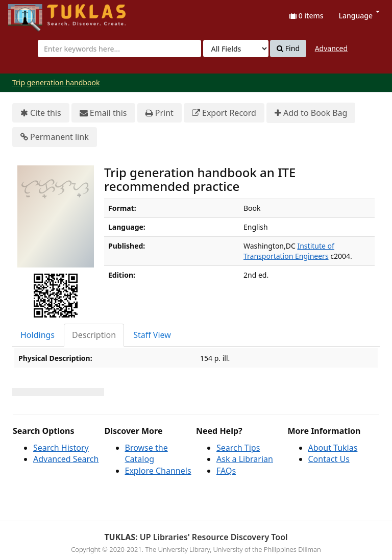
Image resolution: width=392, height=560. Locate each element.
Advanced (331, 48)
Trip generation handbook (56, 82)
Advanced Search (66, 459)
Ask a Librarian (245, 459)
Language (359, 16)
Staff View (152, 335)
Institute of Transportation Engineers (289, 251)
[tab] (38, 335)
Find (288, 48)
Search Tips (238, 448)
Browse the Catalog (146, 454)
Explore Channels (158, 471)
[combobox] (119, 48)
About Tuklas (333, 448)
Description (94, 335)
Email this (103, 113)
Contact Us (329, 459)
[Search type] (236, 48)
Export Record (224, 113)
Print (160, 113)
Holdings (38, 335)
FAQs (226, 471)
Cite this (41, 113)
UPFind (33, 13)
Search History (61, 448)
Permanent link (55, 137)
